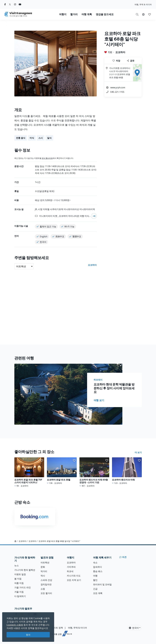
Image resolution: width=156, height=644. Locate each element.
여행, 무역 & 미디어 (143, 4)
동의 (28, 635)
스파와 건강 (46, 580)
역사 (43, 576)
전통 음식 (21, 138)
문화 (43, 567)
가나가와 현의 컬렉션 (25, 570)
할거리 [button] (74, 14)
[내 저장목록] (150, 14)
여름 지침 (19, 583)
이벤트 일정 (20, 574)
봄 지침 (18, 579)
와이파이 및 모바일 (102, 584)
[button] (143, 14)
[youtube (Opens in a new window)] (20, 4)
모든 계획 (98, 593)
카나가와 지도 (74, 576)
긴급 (95, 589)
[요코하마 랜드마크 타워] (127, 471)
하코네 (70, 571)
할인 (95, 580)
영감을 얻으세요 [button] (105, 14)
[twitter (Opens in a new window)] (10, 4)
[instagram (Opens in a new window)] (15, 4)
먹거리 (44, 571)
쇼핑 (43, 589)
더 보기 (138, 452)
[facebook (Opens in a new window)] (5, 4)
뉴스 (17, 566)
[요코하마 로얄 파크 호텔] (62, 471)
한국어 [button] (134, 628)
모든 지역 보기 (74, 580)
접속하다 (97, 567)
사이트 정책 (57, 628)
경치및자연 (46, 584)
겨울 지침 (19, 592)
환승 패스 (98, 571)
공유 (131, 61)
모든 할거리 (46, 593)
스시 (41, 138)
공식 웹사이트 (47, 158)
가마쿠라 (71, 567)
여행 (95, 576)
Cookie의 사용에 (15, 625)
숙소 (95, 563)
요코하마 (120, 52)
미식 (32, 138)
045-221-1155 (117, 92)
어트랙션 (45, 563)
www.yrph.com (118, 88)
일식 (49, 138)
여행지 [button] (63, 14)
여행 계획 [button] (87, 14)
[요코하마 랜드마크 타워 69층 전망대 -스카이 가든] (94, 472)
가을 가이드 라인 (23, 587)
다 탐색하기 (20, 596)
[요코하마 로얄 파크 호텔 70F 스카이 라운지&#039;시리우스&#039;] (29, 472)
